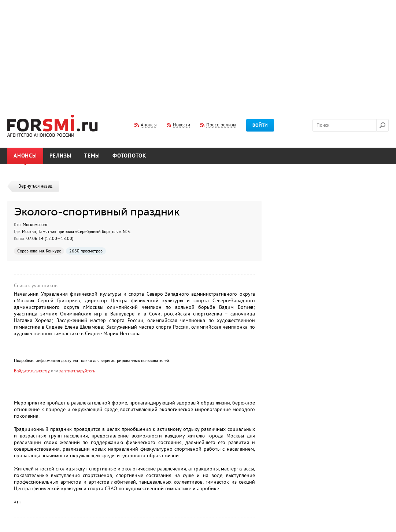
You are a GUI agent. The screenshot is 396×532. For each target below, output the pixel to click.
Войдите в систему (32, 371)
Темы (92, 156)
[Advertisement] (198, 52)
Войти (260, 125)
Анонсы (25, 156)
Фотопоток (129, 156)
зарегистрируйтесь (77, 371)
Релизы (61, 156)
